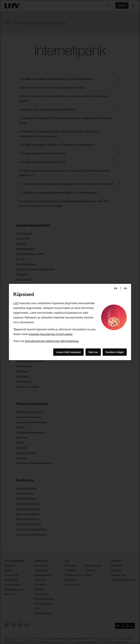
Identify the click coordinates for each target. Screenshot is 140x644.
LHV (16, 303)
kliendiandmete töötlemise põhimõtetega (52, 341)
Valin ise (93, 352)
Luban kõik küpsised (68, 352)
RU (126, 288)
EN (116, 288)
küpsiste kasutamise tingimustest (50, 334)
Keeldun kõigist (115, 352)
